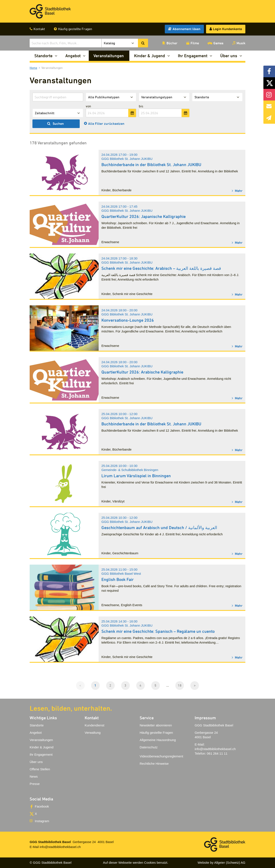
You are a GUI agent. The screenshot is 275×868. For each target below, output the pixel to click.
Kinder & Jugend (150, 56)
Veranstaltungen (109, 56)
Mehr (238, 191)
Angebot (73, 56)
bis (141, 106)
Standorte (43, 56)
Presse (35, 784)
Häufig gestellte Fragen (75, 29)
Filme (195, 43)
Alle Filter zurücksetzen (106, 124)
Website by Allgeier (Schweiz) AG (222, 863)
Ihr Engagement (193, 56)
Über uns (229, 56)
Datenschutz (149, 747)
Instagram (42, 821)
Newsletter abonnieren (156, 725)
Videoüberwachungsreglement (161, 756)
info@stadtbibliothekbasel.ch (215, 749)
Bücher (172, 43)
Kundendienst (95, 725)
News (34, 776)
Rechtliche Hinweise (154, 764)
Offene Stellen (40, 769)
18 (180, 685)
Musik (241, 43)
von (88, 106)
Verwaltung (93, 733)
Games (218, 43)
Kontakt (39, 29)
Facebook (42, 806)
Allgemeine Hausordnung (158, 740)
